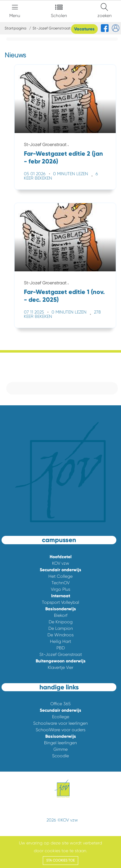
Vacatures (84, 29)
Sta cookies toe (60, 860)
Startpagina (16, 28)
